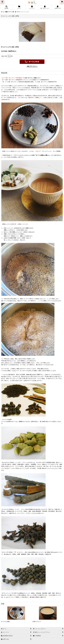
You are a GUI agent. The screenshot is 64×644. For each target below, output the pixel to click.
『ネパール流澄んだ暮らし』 (43, 155)
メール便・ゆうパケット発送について (31, 78)
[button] (2, 2)
